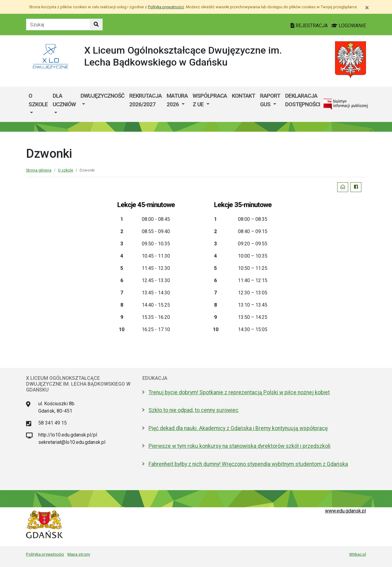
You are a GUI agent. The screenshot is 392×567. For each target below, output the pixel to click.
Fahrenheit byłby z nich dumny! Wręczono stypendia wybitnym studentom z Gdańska (248, 464)
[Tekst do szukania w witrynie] (58, 25)
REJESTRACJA (310, 26)
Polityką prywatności (166, 7)
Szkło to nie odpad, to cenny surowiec (194, 410)
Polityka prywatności (45, 554)
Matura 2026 (177, 100)
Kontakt (243, 96)
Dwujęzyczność (102, 96)
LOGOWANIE (349, 26)
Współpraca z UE (210, 100)
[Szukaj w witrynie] (96, 25)
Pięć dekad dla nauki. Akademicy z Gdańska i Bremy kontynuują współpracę (238, 428)
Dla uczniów (64, 100)
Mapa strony (79, 554)
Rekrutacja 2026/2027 (145, 100)
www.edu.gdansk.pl (345, 511)
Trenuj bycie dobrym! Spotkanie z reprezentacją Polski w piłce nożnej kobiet (239, 392)
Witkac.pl (358, 554)
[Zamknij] (367, 8)
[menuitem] (38, 104)
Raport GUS (270, 100)
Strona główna (39, 170)
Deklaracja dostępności (303, 100)
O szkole (38, 100)
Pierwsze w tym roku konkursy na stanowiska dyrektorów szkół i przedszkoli (239, 446)
